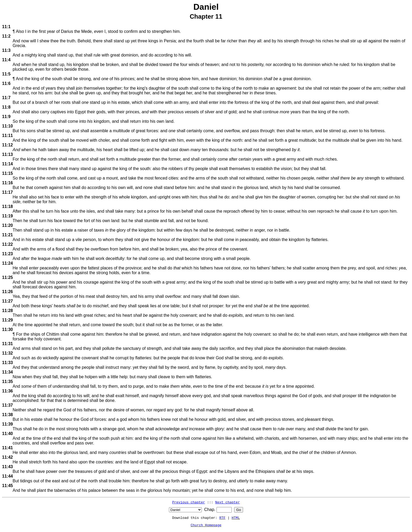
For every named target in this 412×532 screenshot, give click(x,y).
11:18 (7, 206)
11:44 (7, 476)
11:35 (7, 382)
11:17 (7, 192)
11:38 (7, 415)
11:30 (7, 329)
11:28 (7, 311)
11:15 (7, 173)
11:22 (7, 244)
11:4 (6, 60)
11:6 (6, 83)
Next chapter (228, 502)
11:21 (7, 235)
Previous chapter (189, 502)
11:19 (7, 216)
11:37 (7, 405)
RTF (222, 518)
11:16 (7, 183)
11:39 (7, 424)
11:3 (6, 50)
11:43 (7, 467)
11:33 (7, 363)
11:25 (7, 277)
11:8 (6, 107)
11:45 (7, 486)
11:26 (7, 292)
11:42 (7, 457)
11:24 (7, 263)
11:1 (6, 27)
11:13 (7, 154)
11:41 (7, 448)
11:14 (7, 164)
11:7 (6, 98)
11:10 (7, 126)
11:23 (7, 254)
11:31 (7, 344)
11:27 (7, 301)
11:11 (7, 135)
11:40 (7, 434)
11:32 (7, 353)
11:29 (7, 320)
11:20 (7, 225)
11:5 (6, 74)
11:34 (7, 372)
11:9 (6, 117)
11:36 (7, 391)
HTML (236, 518)
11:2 (6, 36)
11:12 (7, 145)
